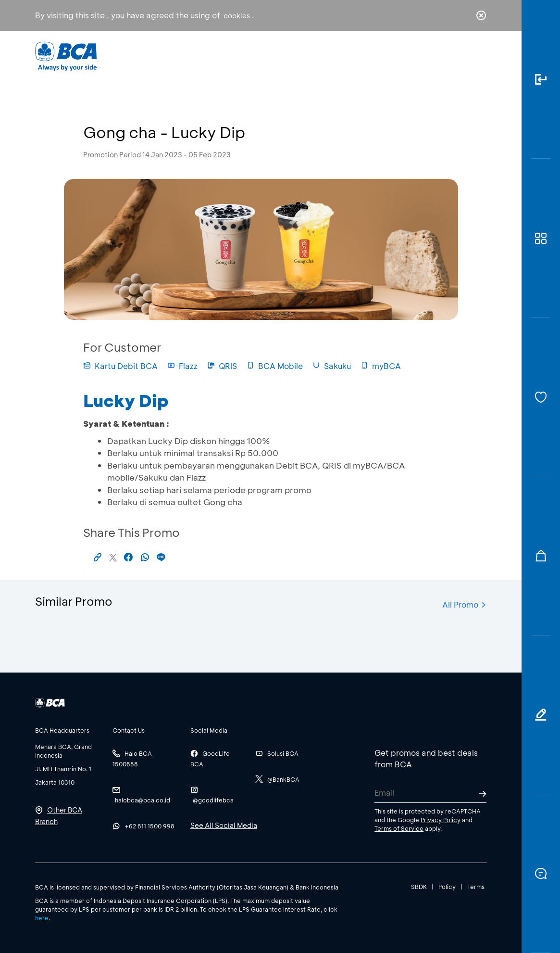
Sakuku (332, 366)
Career (355, 56)
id (461, 56)
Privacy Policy (441, 820)
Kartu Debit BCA (120, 366)
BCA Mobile (275, 366)
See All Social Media (224, 825)
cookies (237, 16)
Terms (476, 887)
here (42, 918)
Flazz (182, 366)
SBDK (419, 887)
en (478, 56)
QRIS (222, 366)
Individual (186, 56)
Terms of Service (399, 828)
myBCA (381, 366)
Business (241, 56)
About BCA (300, 56)
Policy (447, 887)
